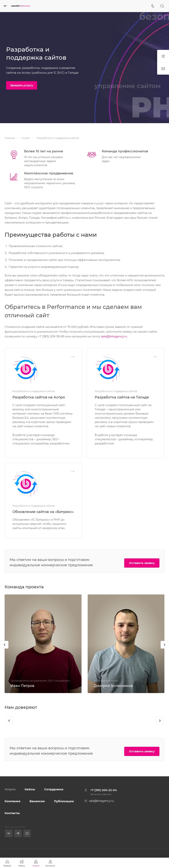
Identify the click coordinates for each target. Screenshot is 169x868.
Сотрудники (54, 789)
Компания (12, 801)
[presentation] (5, 645)
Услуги (10, 789)
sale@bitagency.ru (114, 336)
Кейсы (30, 789)
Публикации (64, 801)
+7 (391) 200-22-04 (103, 790)
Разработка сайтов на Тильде (122, 397)
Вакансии (37, 801)
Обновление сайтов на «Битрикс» (43, 512)
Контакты (12, 813)
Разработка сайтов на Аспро (39, 397)
